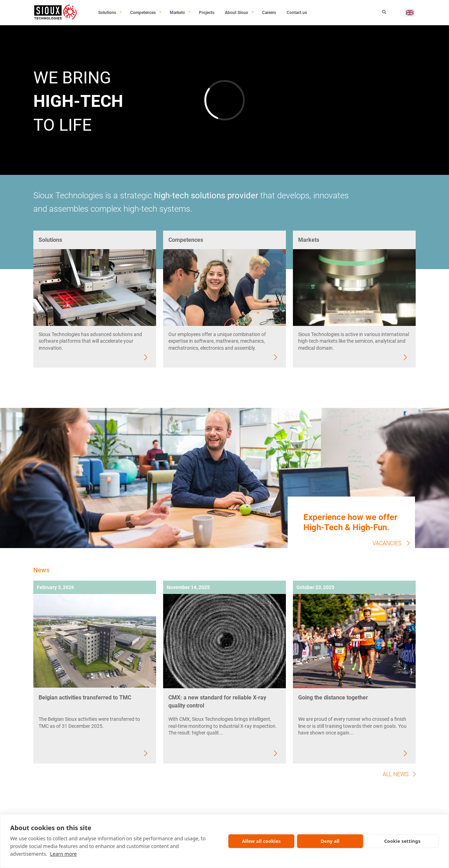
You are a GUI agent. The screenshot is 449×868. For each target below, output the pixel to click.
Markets (177, 13)
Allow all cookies (262, 841)
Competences (143, 13)
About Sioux (236, 13)
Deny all (330, 841)
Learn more (63, 854)
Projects (207, 13)
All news (396, 774)
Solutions (107, 13)
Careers (269, 13)
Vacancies (387, 543)
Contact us (297, 13)
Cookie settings (402, 841)
